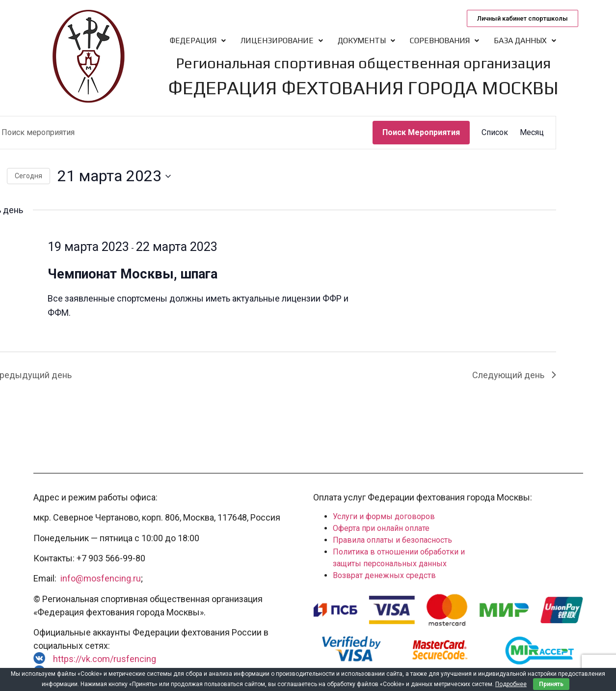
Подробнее (511, 684)
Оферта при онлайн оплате (381, 528)
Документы (366, 41)
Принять (551, 684)
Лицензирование (282, 41)
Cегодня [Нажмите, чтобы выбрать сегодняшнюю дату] (28, 176)
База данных (525, 41)
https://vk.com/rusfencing (105, 659)
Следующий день (514, 375)
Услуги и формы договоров (384, 516)
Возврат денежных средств (384, 575)
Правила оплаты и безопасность (392, 540)
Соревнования (444, 41)
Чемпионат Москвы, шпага (133, 274)
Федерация (198, 41)
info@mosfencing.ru (101, 578)
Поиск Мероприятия (421, 132)
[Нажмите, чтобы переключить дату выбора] (114, 176)
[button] (522, 18)
